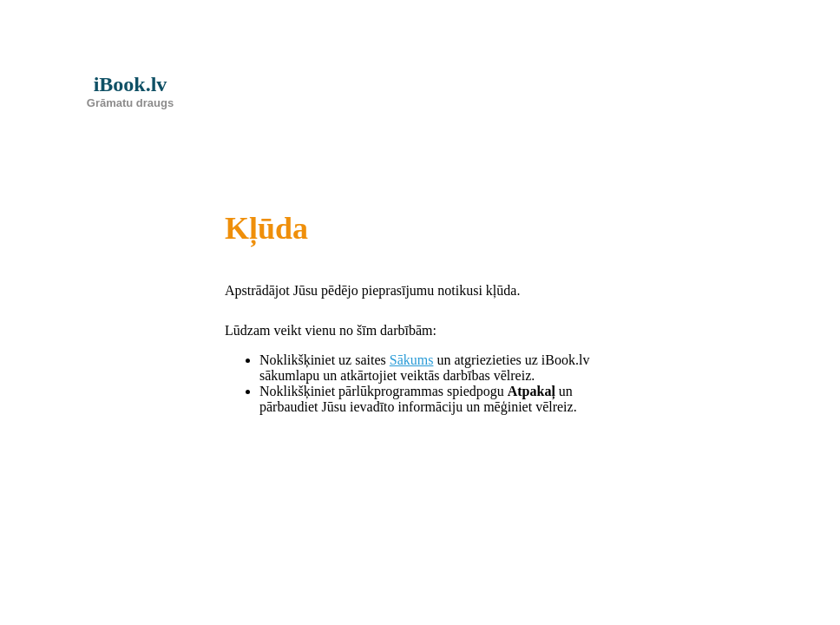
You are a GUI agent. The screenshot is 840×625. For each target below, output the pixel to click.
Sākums (412, 360)
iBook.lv (130, 91)
